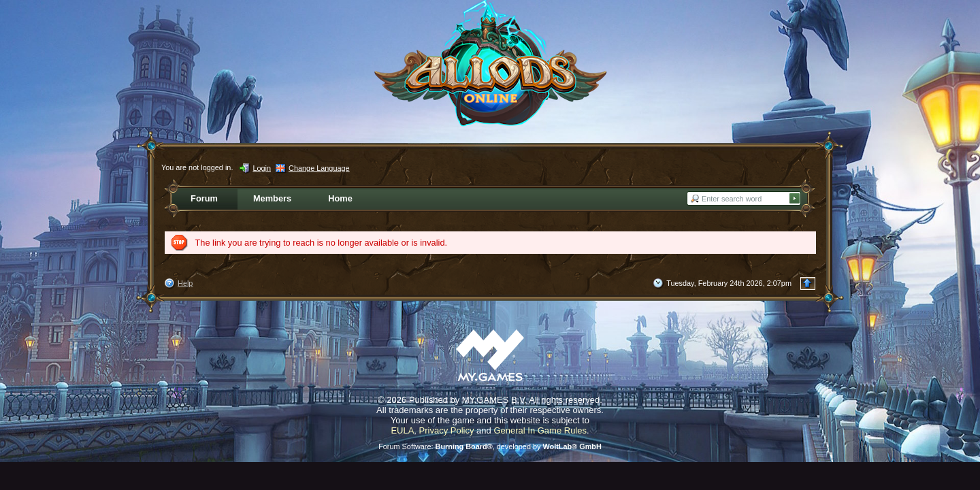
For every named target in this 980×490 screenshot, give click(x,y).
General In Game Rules (540, 430)
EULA (402, 430)
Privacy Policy (447, 430)
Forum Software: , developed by (490, 446)
